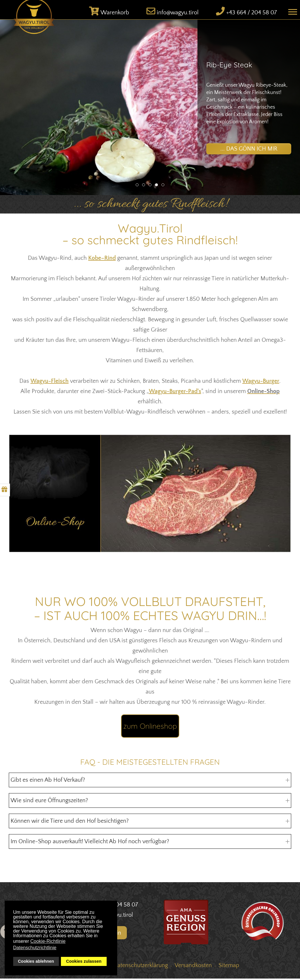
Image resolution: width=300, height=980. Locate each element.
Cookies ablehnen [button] (36, 961)
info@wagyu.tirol (178, 14)
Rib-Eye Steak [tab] (158, 187)
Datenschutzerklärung (141, 967)
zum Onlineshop (150, 727)
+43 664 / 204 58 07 (252, 14)
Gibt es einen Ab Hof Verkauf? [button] (150, 781)
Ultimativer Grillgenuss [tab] (151, 187)
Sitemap (229, 967)
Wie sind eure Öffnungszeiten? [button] (150, 802)
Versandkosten (193, 967)
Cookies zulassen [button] (84, 961)
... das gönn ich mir (249, 150)
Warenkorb (115, 14)
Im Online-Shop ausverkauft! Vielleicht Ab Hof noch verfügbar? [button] (150, 843)
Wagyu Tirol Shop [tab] (138, 187)
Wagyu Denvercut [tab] (145, 187)
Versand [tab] (164, 187)
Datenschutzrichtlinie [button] (35, 948)
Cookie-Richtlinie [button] (48, 941)
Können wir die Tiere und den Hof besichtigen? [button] (150, 822)
